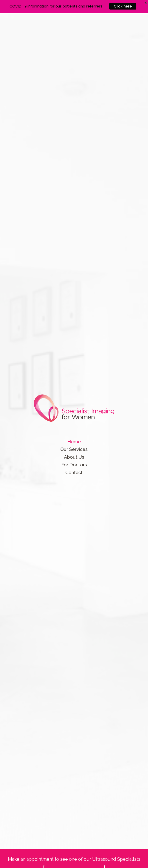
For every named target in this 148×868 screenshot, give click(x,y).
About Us (74, 457)
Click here (123, 4)
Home (74, 442)
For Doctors (74, 465)
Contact (74, 473)
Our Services (74, 449)
